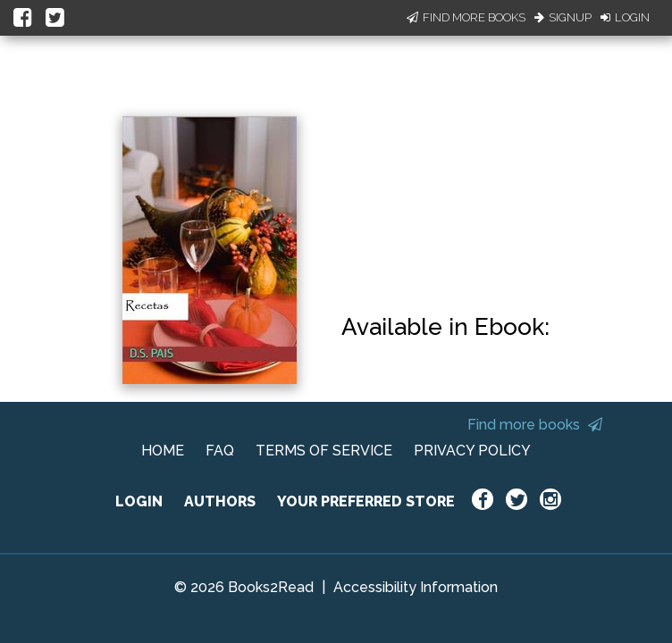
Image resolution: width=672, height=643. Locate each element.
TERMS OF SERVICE (324, 451)
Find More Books (466, 17)
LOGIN (139, 501)
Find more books (535, 425)
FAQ (220, 451)
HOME (163, 451)
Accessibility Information (416, 587)
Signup (563, 17)
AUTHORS (220, 501)
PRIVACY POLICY (472, 451)
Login (625, 17)
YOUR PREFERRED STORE (366, 501)
